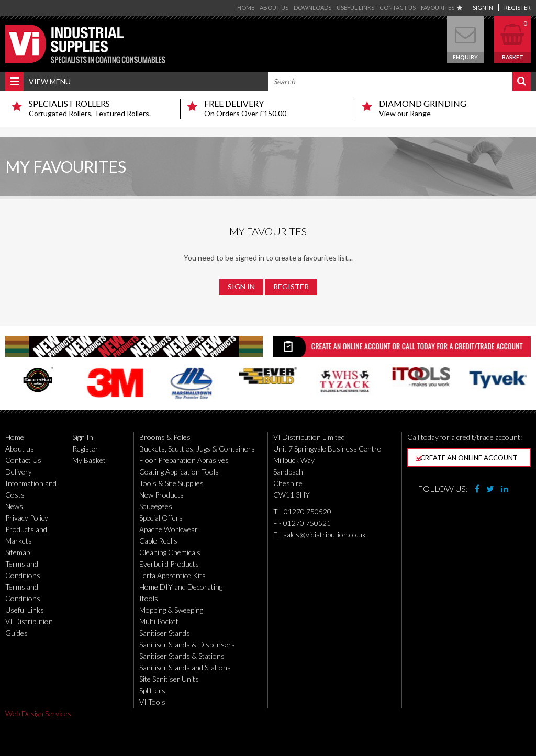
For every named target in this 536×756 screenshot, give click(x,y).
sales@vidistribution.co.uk (325, 534)
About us (274, 8)
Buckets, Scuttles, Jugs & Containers (197, 449)
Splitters (152, 690)
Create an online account (467, 458)
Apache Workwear (169, 529)
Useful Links (355, 8)
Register (517, 8)
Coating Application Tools (179, 472)
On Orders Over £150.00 (276, 108)
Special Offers (161, 518)
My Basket (89, 460)
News (14, 506)
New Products (161, 495)
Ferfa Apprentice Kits (172, 575)
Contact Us (398, 8)
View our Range (451, 108)
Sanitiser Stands (165, 633)
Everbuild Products (169, 564)
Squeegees (156, 506)
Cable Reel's (158, 541)
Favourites (442, 8)
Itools (149, 598)
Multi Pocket (159, 621)
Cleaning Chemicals (170, 552)
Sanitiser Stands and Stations (185, 667)
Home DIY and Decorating (181, 587)
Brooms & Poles (165, 437)
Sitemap (18, 552)
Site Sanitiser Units (169, 679)
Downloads (312, 8)
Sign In (483, 8)
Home (246, 8)
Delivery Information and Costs (31, 483)
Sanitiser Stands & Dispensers (187, 644)
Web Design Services (38, 713)
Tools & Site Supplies (171, 483)
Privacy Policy (27, 518)
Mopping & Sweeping (171, 610)
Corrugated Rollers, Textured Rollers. (100, 108)
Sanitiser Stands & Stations (182, 656)
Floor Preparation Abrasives (184, 460)
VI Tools (152, 702)
